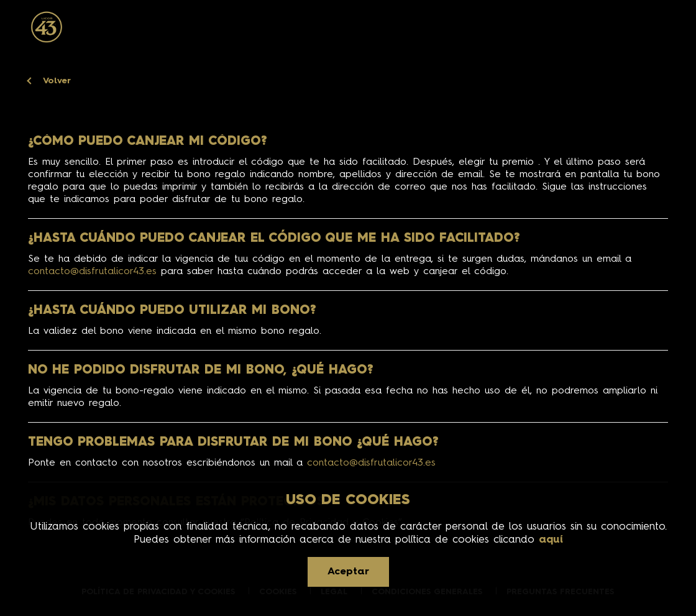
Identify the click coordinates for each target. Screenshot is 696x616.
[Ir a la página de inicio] (46, 27)
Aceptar (348, 572)
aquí (551, 540)
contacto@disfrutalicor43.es (92, 272)
